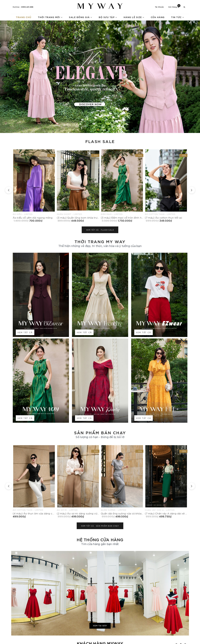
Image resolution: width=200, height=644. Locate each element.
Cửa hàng (158, 17)
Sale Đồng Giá (81, 17)
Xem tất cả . (100, 230)
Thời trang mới (50, 17)
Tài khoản (159, 7)
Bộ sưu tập (108, 17)
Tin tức (178, 17)
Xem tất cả (25, 332)
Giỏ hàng (174, 7)
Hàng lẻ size (134, 17)
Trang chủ (24, 17)
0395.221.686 (27, 7)
